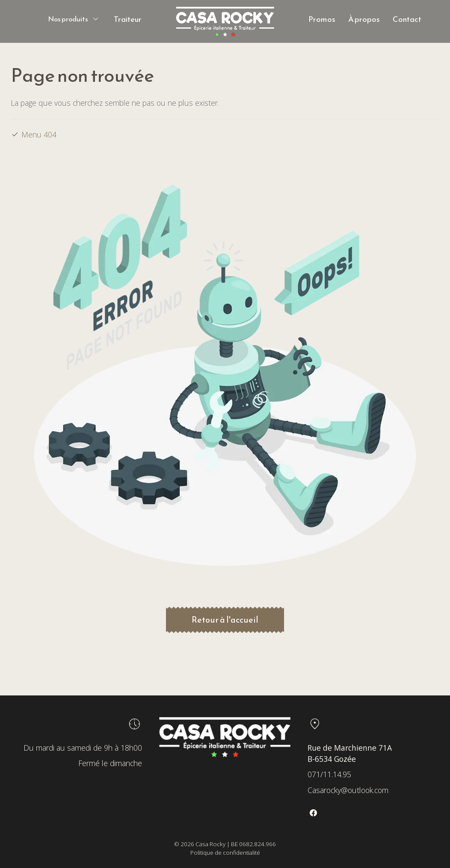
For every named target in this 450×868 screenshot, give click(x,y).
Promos (322, 19)
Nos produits (68, 19)
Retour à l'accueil (225, 620)
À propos (364, 19)
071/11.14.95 (329, 774)
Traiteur (128, 19)
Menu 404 (39, 134)
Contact (407, 19)
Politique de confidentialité (225, 853)
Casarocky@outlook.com (348, 790)
